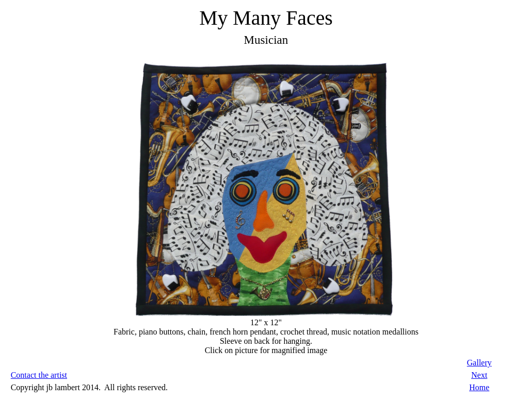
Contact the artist (39, 375)
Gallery (479, 363)
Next (479, 375)
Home (479, 387)
